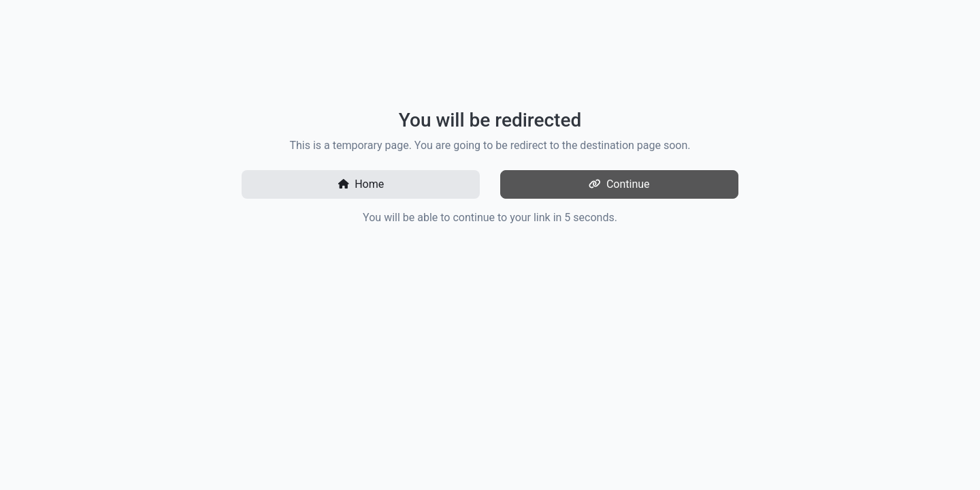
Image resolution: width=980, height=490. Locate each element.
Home (361, 184)
